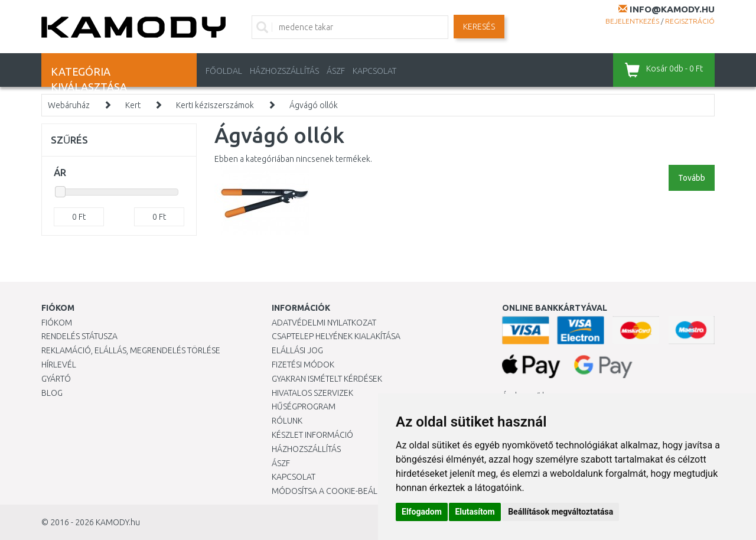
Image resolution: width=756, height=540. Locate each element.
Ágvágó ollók (314, 105)
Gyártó (56, 379)
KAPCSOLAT (374, 71)
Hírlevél (59, 365)
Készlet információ (312, 435)
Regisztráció (690, 21)
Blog (52, 393)
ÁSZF (336, 71)
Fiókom (57, 323)
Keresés (479, 27)
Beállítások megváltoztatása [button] (561, 512)
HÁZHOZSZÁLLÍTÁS (284, 71)
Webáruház (69, 105)
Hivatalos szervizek (312, 393)
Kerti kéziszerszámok (215, 105)
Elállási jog (297, 350)
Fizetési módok (303, 365)
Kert (133, 105)
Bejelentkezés (632, 21)
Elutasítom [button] (475, 512)
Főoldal (224, 71)
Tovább (692, 178)
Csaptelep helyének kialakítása (336, 336)
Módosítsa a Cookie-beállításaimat (346, 491)
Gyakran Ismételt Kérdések (327, 379)
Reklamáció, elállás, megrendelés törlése (131, 350)
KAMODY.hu (118, 522)
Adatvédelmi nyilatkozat (324, 323)
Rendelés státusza (79, 336)
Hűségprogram (304, 406)
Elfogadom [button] (422, 512)
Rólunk (287, 421)
